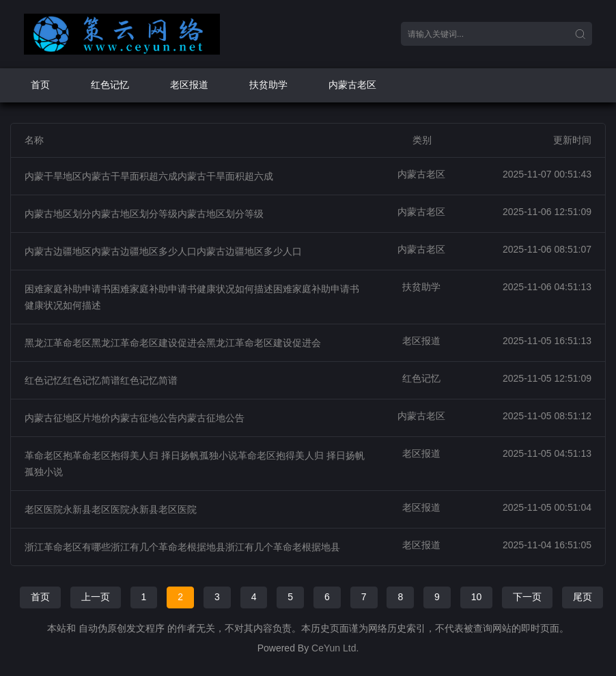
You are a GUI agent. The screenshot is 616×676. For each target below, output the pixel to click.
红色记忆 (110, 85)
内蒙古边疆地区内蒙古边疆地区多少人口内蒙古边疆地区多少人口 (163, 251)
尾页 (583, 597)
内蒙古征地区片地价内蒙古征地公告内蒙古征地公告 (135, 418)
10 (477, 597)
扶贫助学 (268, 85)
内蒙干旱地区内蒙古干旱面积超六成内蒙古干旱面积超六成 (149, 176)
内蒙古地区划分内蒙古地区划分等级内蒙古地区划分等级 (144, 214)
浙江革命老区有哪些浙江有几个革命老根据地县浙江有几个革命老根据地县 (182, 547)
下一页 (527, 597)
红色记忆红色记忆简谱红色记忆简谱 (101, 380)
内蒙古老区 (352, 85)
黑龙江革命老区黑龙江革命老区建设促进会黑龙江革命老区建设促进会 (173, 343)
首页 (40, 85)
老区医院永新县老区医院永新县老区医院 (111, 509)
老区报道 (189, 85)
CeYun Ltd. (335, 648)
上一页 (96, 597)
